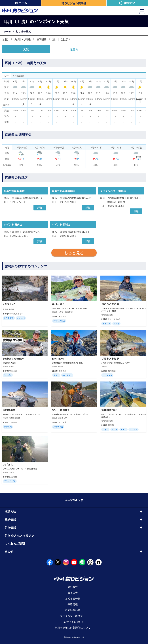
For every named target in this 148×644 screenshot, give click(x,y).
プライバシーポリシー (73, 616)
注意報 (74, 49)
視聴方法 (127, 3)
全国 (5, 39)
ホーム (21, 3)
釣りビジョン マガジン (19, 536)
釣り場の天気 (23, 31)
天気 (26, 49)
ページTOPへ (74, 500)
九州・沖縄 (22, 39)
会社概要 (73, 587)
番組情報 (10, 520)
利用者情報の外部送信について (73, 627)
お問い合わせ (73, 610)
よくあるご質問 (15, 543)
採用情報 (73, 604)
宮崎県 (41, 39)
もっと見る (74, 253)
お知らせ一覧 (73, 598)
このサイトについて (73, 622)
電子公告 (73, 593)
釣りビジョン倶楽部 (74, 3)
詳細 (40, 208)
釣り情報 (10, 528)
